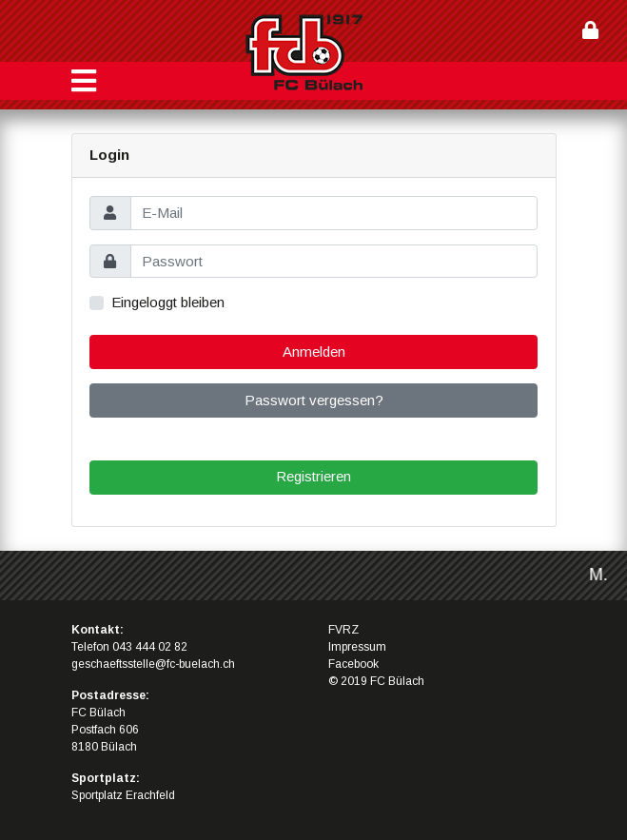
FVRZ (343, 630)
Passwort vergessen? (314, 400)
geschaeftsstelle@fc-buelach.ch (153, 664)
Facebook (353, 664)
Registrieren (313, 476)
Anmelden (314, 352)
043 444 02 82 (150, 647)
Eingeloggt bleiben (168, 302)
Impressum (357, 647)
